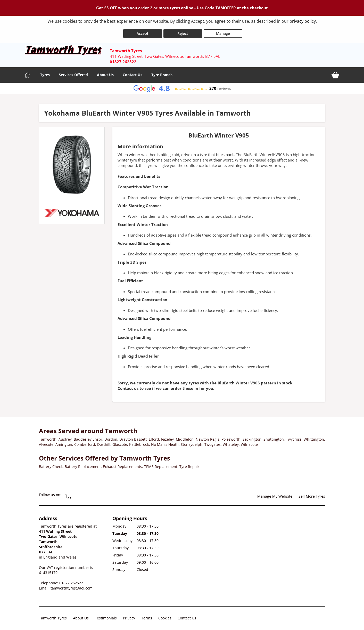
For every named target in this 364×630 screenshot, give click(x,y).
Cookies (165, 616)
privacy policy (303, 21)
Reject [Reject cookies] (183, 31)
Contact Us (133, 72)
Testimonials (106, 616)
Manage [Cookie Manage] (223, 31)
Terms (147, 616)
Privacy (129, 616)
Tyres (45, 72)
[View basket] (335, 73)
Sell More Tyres (312, 494)
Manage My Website (275, 494)
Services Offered (73, 72)
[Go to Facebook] (68, 493)
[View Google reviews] (182, 86)
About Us (105, 72)
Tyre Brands (162, 72)
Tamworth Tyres (53, 616)
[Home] (27, 73)
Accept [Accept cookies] (143, 31)
